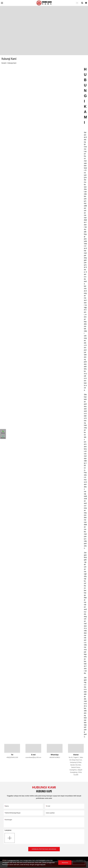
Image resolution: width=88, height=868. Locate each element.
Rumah (4, 63)
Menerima (65, 863)
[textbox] (85, 402)
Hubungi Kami (12, 63)
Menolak (79, 863)
